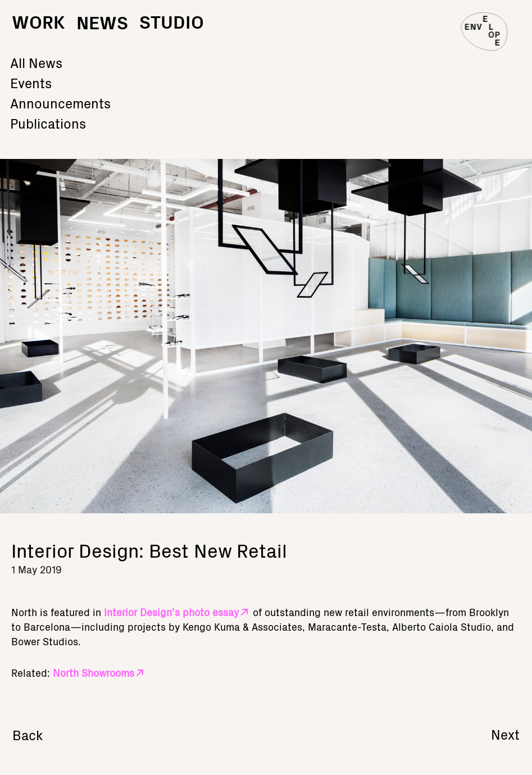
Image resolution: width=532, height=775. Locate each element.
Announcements (60, 102)
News (102, 32)
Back (28, 734)
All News (36, 61)
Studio (172, 21)
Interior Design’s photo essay (171, 612)
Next (505, 734)
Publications (48, 122)
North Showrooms (94, 673)
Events (31, 81)
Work (38, 21)
